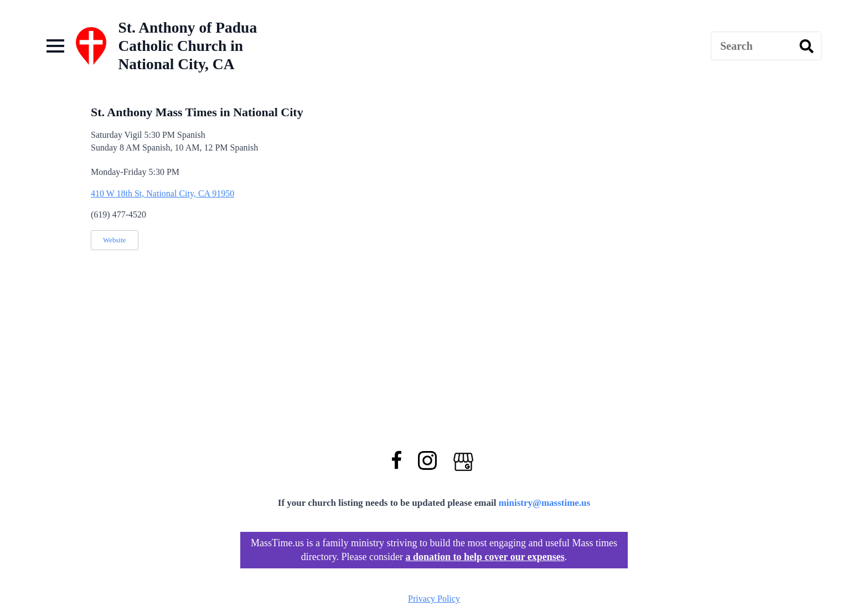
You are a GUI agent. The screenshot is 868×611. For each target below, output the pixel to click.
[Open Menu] (55, 46)
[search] (807, 46)
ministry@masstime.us (545, 503)
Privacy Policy (434, 599)
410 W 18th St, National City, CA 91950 (162, 193)
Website (115, 240)
